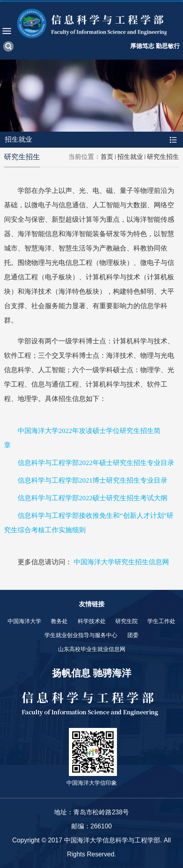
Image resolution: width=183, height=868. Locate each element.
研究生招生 (163, 157)
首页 (107, 157)
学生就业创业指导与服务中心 (81, 635)
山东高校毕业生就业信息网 (92, 649)
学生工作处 (161, 621)
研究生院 (127, 621)
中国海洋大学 (24, 621)
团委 (133, 635)
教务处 (59, 621)
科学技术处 (92, 621)
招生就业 (130, 157)
